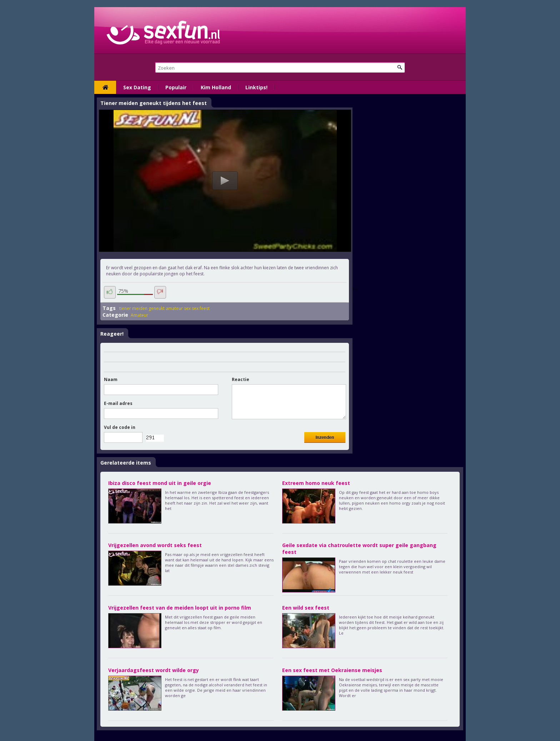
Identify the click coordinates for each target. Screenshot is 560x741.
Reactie (241, 379)
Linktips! (256, 87)
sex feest (201, 308)
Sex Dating (137, 87)
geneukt (157, 308)
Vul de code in (120, 427)
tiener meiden (133, 308)
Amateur (139, 315)
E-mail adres (118, 403)
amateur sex (178, 308)
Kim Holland (216, 87)
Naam (111, 379)
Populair (176, 87)
